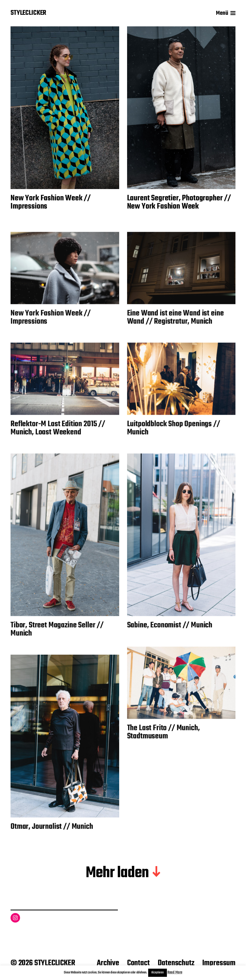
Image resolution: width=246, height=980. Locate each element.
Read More (175, 972)
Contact (138, 963)
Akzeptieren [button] (158, 973)
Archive (108, 963)
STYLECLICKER (28, 13)
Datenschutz (176, 963)
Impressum (219, 963)
